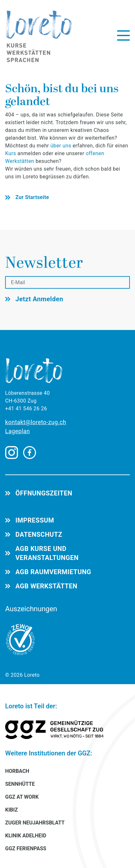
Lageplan (18, 431)
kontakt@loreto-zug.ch (36, 422)
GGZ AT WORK (22, 797)
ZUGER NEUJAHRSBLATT (35, 823)
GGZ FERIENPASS (26, 848)
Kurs (11, 153)
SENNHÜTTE (20, 784)
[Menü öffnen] (123, 35)
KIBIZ (11, 810)
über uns (61, 146)
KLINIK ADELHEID (26, 836)
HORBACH (17, 771)
